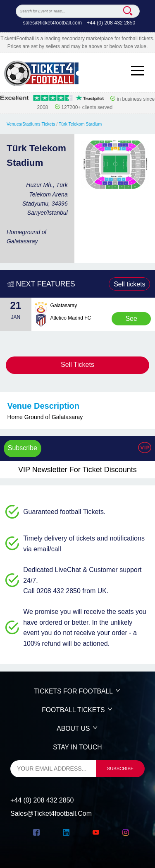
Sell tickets (129, 284)
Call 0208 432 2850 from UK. (66, 591)
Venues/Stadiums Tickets (31, 124)
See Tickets (131, 320)
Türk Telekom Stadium (80, 124)
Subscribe (23, 448)
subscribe (120, 769)
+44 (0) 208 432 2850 (111, 23)
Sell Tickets (77, 365)
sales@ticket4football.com (52, 23)
